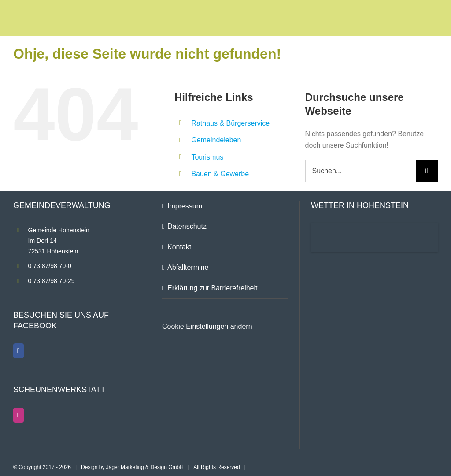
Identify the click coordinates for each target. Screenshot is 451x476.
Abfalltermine (188, 267)
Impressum (185, 206)
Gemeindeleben (216, 140)
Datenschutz (187, 226)
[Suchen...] (360, 171)
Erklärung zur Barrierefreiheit (213, 288)
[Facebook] (18, 351)
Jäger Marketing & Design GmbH (145, 467)
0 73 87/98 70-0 (50, 266)
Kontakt (179, 247)
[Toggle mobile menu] (436, 22)
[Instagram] (18, 415)
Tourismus (207, 157)
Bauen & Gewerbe (220, 174)
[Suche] (427, 171)
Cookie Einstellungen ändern (207, 326)
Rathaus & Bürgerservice (230, 123)
